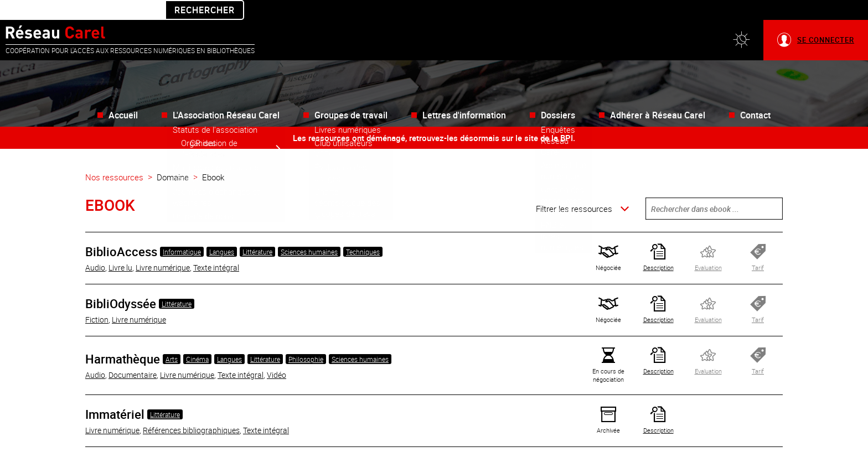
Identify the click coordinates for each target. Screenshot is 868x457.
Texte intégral (216, 248)
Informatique (182, 232)
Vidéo (277, 355)
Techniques (363, 232)
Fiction (97, 300)
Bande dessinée (144, 446)
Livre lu (120, 248)
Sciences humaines (309, 232)
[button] (741, 20)
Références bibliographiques (191, 410)
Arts (172, 339)
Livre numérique (163, 248)
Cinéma (197, 339)
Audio (95, 248)
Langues (222, 232)
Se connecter (826, 20)
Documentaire (133, 355)
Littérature (257, 232)
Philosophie (306, 339)
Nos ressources (114, 157)
